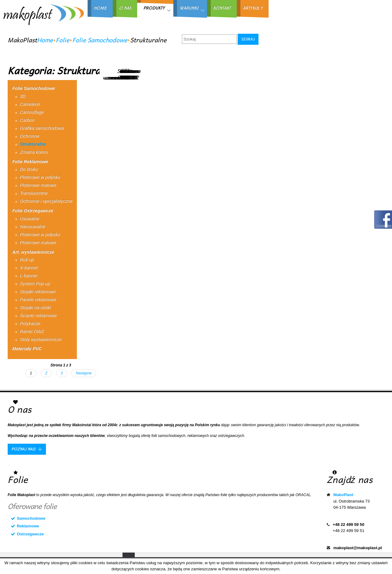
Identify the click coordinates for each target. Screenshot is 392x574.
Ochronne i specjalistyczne (46, 201)
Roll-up (27, 260)
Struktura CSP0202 (129, 74)
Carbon (27, 120)
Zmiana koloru (34, 152)
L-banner (29, 276)
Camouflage (32, 112)
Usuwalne (30, 219)
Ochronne (30, 136)
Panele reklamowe (38, 300)
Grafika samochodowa (42, 128)
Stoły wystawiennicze (41, 339)
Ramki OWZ (32, 331)
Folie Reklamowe (30, 162)
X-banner (29, 268)
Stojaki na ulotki (35, 308)
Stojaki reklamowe (38, 292)
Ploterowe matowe (38, 185)
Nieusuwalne (32, 227)
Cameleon (30, 104)
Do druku (29, 169)
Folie (63, 40)
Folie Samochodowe (100, 40)
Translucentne (34, 193)
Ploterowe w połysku (40, 177)
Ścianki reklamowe (38, 316)
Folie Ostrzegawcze (33, 211)
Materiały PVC (27, 349)
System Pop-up (35, 284)
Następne (84, 373)
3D (23, 96)
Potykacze (30, 323)
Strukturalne (33, 144)
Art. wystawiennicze (33, 252)
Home (45, 40)
